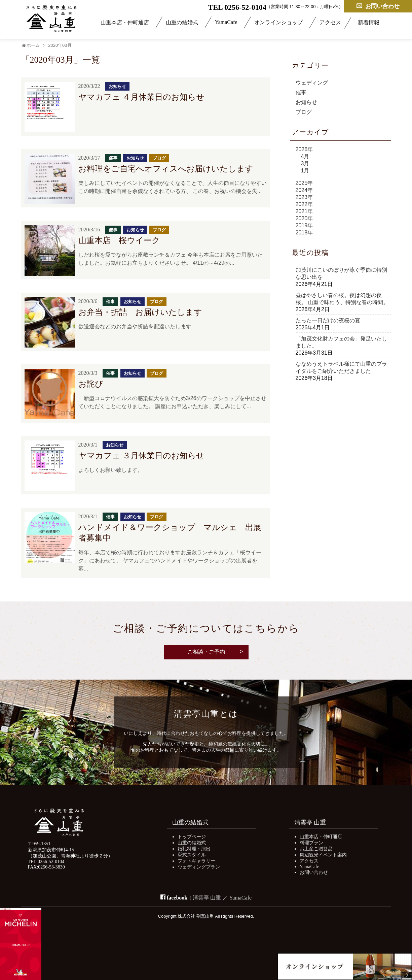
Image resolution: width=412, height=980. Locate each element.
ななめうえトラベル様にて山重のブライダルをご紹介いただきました (341, 367)
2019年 (304, 225)
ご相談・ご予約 (206, 652)
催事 (301, 92)
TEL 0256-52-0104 (237, 7)
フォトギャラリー (196, 861)
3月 (305, 164)
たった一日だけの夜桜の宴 (328, 320)
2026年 (304, 149)
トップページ (192, 837)
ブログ (304, 112)
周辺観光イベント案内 (323, 855)
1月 (305, 171)
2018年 (304, 233)
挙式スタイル (192, 855)
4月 (305, 156)
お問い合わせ (378, 6)
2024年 (304, 190)
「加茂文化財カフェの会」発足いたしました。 (341, 342)
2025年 (304, 183)
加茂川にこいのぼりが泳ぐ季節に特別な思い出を (341, 273)
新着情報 (369, 22)
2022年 (304, 204)
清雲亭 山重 (207, 898)
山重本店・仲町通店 (125, 22)
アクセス (330, 22)
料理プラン (311, 843)
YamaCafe (226, 22)
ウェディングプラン (199, 867)
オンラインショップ (278, 22)
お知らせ (306, 102)
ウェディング (312, 83)
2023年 (304, 197)
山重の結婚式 (182, 22)
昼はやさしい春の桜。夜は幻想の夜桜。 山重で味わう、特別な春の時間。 (342, 299)
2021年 (304, 211)
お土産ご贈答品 (316, 849)
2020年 (304, 218)
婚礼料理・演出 (194, 849)
